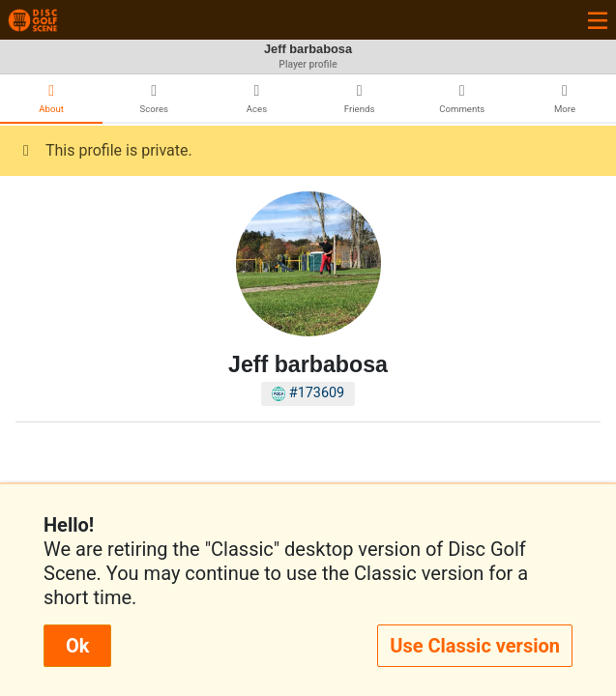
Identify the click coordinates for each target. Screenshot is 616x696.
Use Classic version (475, 646)
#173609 (308, 393)
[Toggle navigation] (598, 20)
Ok (77, 646)
